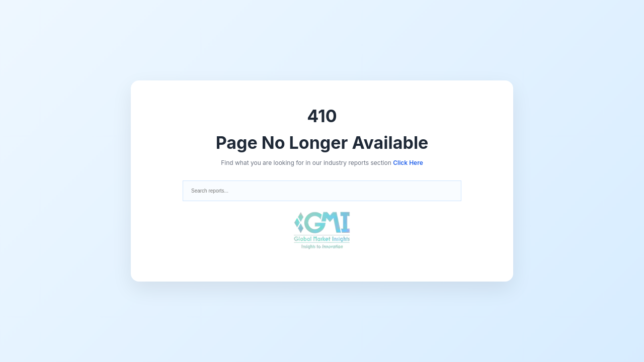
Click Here (408, 163)
